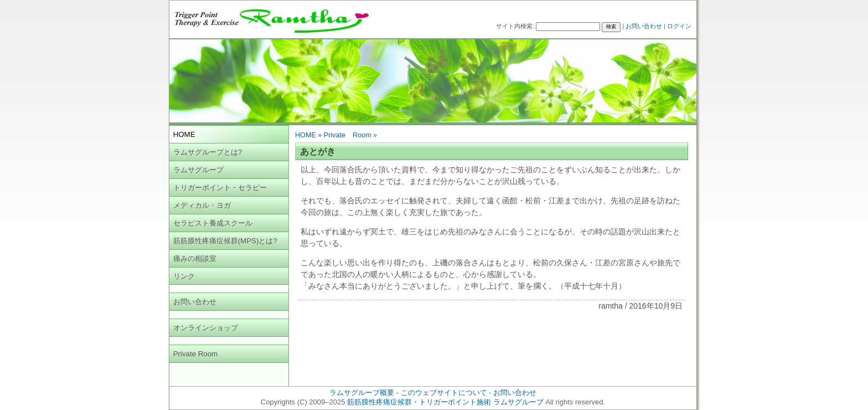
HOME (306, 135)
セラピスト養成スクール (213, 223)
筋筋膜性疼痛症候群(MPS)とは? (225, 241)
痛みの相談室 (195, 258)
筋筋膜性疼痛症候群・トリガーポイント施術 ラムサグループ (445, 402)
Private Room (196, 354)
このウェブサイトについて (444, 393)
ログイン (679, 26)
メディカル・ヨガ (202, 205)
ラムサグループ (198, 170)
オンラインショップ (206, 328)
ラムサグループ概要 (362, 393)
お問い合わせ (644, 26)
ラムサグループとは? (208, 152)
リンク (184, 276)
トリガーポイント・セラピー (220, 188)
